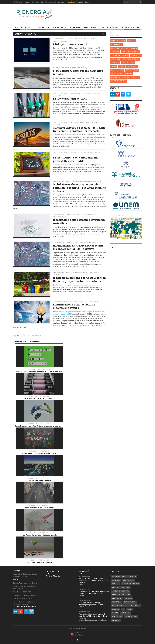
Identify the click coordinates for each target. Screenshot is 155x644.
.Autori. (27, 2)
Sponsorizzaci (51, 2)
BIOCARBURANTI (116, 44)
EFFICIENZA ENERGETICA (94, 27)
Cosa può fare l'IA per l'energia (39, 480)
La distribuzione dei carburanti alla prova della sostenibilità (76, 159)
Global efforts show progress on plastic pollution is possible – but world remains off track (79, 188)
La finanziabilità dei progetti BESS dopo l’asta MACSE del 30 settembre (94, 592)
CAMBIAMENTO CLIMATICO (119, 48)
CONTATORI (128, 598)
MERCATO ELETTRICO (74, 27)
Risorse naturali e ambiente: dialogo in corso (39, 453)
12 (38, 336)
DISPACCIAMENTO (130, 602)
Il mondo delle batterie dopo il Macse (39, 399)
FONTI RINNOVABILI (54, 27)
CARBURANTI (115, 52)
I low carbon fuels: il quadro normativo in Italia (78, 72)
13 (40, 336)
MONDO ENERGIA (132, 27)
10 (34, 336)
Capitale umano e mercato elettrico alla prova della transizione (39, 426)
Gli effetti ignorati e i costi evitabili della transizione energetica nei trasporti (79, 129)
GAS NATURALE (132, 66)
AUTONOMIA (116, 580)
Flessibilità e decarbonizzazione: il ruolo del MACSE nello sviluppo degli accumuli (93, 616)
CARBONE (134, 48)
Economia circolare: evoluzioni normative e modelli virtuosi (39, 371)
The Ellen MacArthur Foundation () (88, 182)
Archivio (25, 27)
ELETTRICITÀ (115, 63)
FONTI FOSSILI (38, 27)
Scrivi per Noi (38, 2)
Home (16, 27)
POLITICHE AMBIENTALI (118, 81)
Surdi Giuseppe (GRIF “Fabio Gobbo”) (87, 302)
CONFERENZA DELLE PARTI (120, 55)
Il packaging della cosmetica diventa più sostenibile (79, 221)
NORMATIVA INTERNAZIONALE (120, 77)
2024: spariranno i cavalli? (70, 44)
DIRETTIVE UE (115, 59)
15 (45, 336)
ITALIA (113, 74)
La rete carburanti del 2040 (70, 99)
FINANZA (122, 66)
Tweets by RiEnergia (53, 576)
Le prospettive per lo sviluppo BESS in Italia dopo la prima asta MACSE (93, 604)
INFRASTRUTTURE (132, 70)
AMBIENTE (131, 41)
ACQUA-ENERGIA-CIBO (118, 41)
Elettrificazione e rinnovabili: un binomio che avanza (74, 306)
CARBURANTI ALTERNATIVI (130, 52)
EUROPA (114, 66)
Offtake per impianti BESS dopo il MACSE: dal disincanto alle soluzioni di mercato (94, 580)
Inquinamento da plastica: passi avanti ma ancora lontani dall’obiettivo (78, 247)
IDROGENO (120, 70)
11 (36, 336)
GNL (112, 70)
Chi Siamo (18, 2)
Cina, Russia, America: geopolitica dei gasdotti (39, 535)
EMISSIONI (125, 63)
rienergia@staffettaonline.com (26, 606)
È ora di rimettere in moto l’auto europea (39, 508)
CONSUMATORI (136, 55)
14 (42, 336)
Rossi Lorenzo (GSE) (79, 68)
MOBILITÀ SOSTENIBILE (125, 74)
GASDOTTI (128, 617)
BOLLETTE (116, 584)
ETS (132, 63)
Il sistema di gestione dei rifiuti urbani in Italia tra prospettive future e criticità (79, 279)
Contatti (61, 2)
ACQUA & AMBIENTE (115, 27)
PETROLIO (136, 77)
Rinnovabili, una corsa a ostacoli (39, 562)
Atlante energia (118, 216)
